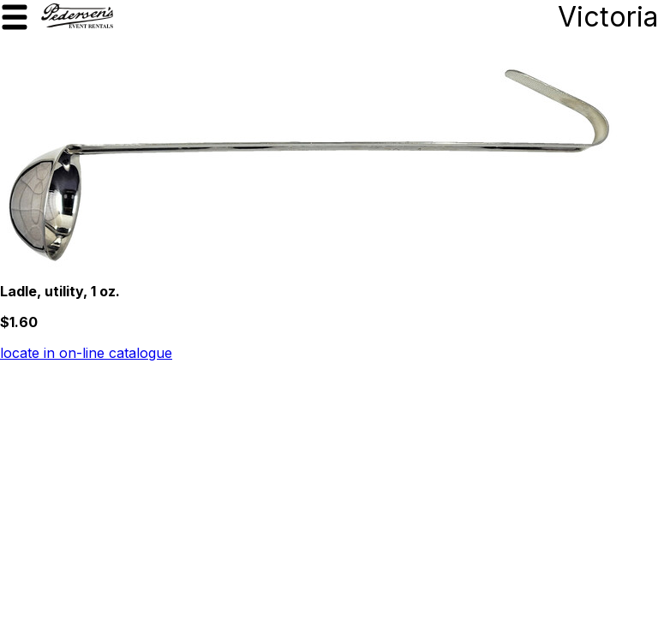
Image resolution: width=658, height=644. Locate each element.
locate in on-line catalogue (86, 353)
